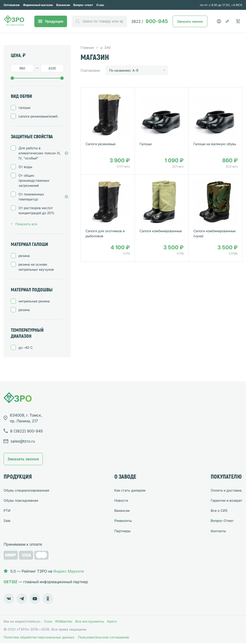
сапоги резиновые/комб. (38, 116)
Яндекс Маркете (69, 571)
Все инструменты (90, 621)
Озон (48, 621)
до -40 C (26, 347)
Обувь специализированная (26, 490)
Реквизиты (123, 521)
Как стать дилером (130, 490)
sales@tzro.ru (23, 441)
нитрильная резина (34, 301)
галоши (24, 108)
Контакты (218, 531)
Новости (121, 500)
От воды (25, 167)
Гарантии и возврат (227, 500)
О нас (100, 5)
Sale (7, 521)
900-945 (150, 21)
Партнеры (122, 531)
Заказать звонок (190, 21)
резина (24, 256)
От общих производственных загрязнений (34, 180)
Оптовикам (12, 5)
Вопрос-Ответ (222, 521)
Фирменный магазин (38, 5)
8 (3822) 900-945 (26, 431)
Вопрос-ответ (83, 5)
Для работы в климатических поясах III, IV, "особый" (41, 153)
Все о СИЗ (219, 510)
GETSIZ (11, 582)
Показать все (26, 224)
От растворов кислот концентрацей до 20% (36, 210)
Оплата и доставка (226, 490)
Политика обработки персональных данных (39, 637)
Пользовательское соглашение (104, 637)
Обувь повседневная (21, 500)
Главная (87, 47)
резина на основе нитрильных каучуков (36, 267)
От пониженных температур (41, 197)
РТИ (7, 510)
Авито (112, 621)
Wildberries (64, 621)
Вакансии (63, 5)
